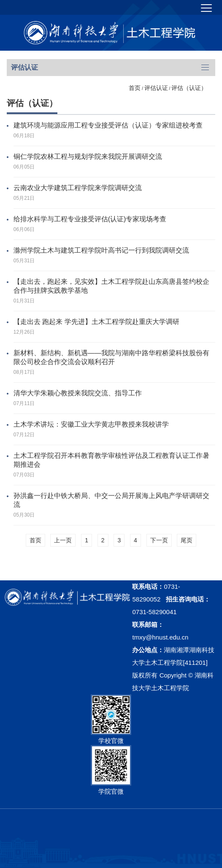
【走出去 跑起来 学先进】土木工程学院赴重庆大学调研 (96, 322)
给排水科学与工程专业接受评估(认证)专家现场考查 (90, 219)
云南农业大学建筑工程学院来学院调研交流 (78, 188)
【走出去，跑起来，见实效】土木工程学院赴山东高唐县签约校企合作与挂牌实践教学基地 (111, 286)
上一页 (63, 540)
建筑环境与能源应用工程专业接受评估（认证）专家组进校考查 (108, 125)
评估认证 (156, 88)
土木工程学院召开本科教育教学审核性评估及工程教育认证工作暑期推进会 (111, 460)
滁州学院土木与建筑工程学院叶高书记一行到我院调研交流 (101, 250)
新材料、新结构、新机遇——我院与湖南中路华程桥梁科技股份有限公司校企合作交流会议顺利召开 (111, 357)
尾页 (187, 540)
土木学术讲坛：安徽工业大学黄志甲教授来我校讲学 (91, 424)
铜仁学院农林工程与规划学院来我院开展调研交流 (88, 156)
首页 (135, 88)
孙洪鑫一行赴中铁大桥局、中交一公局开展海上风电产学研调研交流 (111, 500)
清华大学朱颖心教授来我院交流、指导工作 (78, 393)
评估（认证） (189, 88)
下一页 (159, 540)
